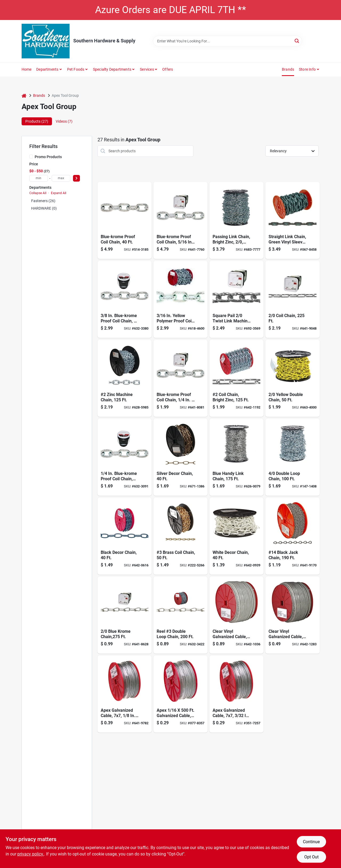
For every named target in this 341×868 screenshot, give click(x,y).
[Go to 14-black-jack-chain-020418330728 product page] (292, 536)
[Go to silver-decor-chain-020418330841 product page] (180, 457)
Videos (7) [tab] (64, 121)
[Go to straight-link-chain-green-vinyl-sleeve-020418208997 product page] (292, 220)
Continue (311, 842)
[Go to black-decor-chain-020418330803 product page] (125, 536)
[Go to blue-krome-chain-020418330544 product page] (125, 615)
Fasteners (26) (43, 201)
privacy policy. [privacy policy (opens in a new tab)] (31, 854)
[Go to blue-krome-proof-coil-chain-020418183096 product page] (180, 220)
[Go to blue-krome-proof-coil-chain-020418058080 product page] (125, 299)
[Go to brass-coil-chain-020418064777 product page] (180, 536)
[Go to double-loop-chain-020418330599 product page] (292, 457)
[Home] (24, 96)
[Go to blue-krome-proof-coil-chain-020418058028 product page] (125, 457)
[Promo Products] (31, 157)
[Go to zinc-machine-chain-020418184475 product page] (125, 378)
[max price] (61, 178)
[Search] (297, 41)
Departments (47, 69)
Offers (168, 69)
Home (27, 69)
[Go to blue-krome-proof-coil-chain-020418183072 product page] (180, 378)
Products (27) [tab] (37, 121)
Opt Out (311, 857)
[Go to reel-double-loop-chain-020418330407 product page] (180, 615)
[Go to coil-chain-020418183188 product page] (292, 299)
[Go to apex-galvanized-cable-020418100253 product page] (180, 694)
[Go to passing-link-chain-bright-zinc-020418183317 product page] (236, 220)
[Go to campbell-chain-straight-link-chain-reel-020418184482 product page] (236, 378)
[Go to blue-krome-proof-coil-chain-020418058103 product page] (125, 220)
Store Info (307, 69)
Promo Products (48, 157)
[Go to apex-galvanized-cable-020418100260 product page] (236, 694)
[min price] (39, 178)
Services (147, 69)
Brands (288, 69)
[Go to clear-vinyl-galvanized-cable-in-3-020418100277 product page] (292, 615)
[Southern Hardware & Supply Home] (46, 41)
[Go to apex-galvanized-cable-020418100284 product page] (125, 694)
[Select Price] (76, 178)
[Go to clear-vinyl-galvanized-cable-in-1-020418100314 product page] (236, 615)
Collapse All (38, 193)
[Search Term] (228, 41)
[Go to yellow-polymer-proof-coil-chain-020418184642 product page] (180, 299)
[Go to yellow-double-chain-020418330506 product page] (292, 378)
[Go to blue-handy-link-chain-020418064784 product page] (236, 457)
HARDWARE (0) (44, 208)
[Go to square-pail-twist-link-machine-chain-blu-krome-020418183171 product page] (236, 299)
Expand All (59, 193)
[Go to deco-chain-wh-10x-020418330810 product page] (236, 536)
